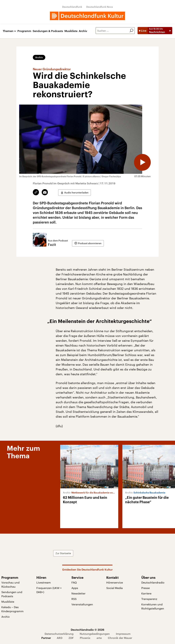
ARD (60, 638)
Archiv (83, 31)
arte (99, 638)
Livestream (44, 582)
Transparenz (149, 599)
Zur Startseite (66, 553)
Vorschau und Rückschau (10, 584)
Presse (146, 588)
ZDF (71, 638)
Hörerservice (115, 582)
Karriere (146, 593)
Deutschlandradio (153, 582)
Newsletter (78, 593)
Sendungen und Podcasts (12, 594)
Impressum (123, 634)
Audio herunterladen (76, 192)
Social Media (115, 588)
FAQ (74, 582)
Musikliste (71, 31)
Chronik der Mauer (120, 638)
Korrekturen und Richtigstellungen (153, 606)
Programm (24, 31)
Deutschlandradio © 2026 (87, 630)
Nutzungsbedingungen (95, 634)
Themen (8, 31)
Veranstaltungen (82, 604)
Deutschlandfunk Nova (100, 7)
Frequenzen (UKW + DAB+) (49, 590)
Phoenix (85, 638)
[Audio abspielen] (142, 162)
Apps (75, 588)
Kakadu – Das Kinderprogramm (12, 609)
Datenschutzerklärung (59, 634)
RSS (74, 599)
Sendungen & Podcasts (48, 31)
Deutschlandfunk (72, 7)
